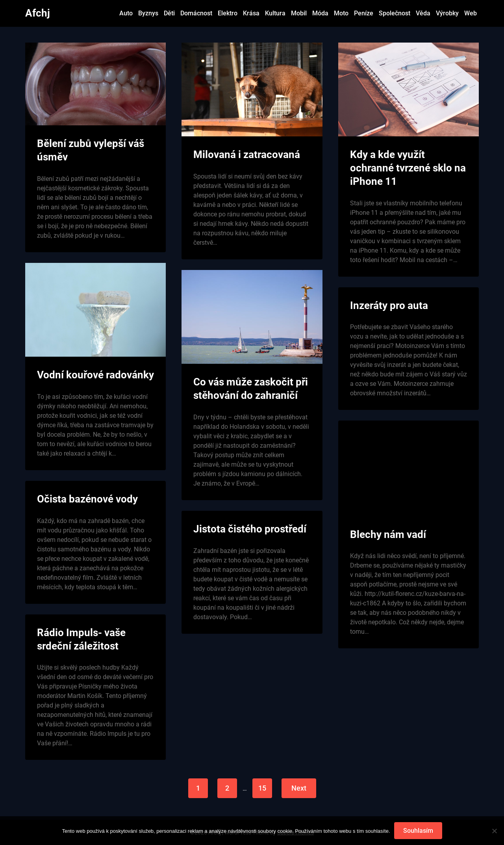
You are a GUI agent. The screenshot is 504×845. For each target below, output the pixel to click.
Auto (126, 13)
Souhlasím (418, 831)
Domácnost (196, 13)
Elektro (228, 13)
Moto (341, 13)
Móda (320, 13)
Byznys (148, 13)
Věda (423, 13)
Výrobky (447, 13)
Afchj (38, 13)
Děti (169, 13)
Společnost (395, 13)
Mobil (299, 13)
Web (471, 13)
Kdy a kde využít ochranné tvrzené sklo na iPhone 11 (408, 168)
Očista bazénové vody (87, 499)
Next (299, 788)
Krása (251, 13)
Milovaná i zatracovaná (247, 154)
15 (262, 788)
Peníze (364, 13)
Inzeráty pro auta (389, 305)
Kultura (275, 13)
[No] (494, 831)
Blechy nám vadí (388, 534)
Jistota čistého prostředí (250, 529)
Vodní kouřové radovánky (95, 375)
